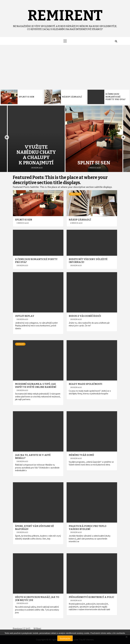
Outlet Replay (25, 316)
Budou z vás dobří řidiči (85, 316)
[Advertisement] (65, 67)
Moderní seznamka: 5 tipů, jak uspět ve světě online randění (36, 386)
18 (35, 629)
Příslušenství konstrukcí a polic (91, 597)
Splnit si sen (26, 97)
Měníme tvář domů (81, 455)
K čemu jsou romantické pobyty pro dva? (115, 97)
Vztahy (20, 344)
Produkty (75, 194)
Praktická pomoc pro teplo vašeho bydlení (88, 528)
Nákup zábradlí (72, 97)
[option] (22, 97)
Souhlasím (65, 639)
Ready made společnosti (86, 384)
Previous (17, 629)
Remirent (65, 15)
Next (39, 629)
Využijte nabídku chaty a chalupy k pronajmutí (36, 155)
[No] (126, 637)
